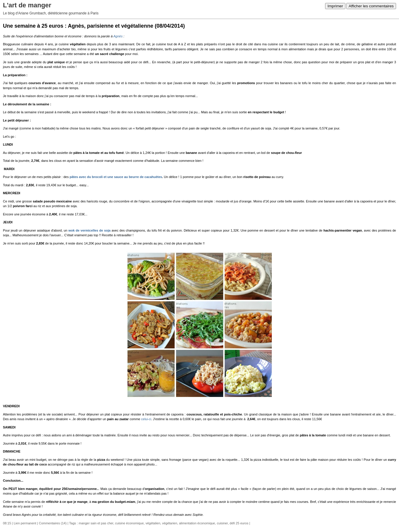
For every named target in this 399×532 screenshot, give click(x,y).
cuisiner (222, 523)
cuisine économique (129, 523)
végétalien (153, 523)
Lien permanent (25, 523)
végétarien (169, 523)
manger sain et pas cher (96, 523)
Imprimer (335, 6)
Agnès (118, 36)
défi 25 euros (239, 523)
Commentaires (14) (53, 523)
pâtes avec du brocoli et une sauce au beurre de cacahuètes (116, 177)
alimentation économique (197, 523)
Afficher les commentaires (371, 6)
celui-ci (146, 419)
